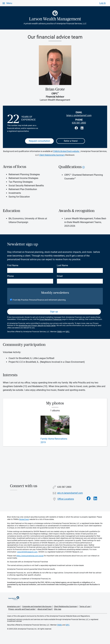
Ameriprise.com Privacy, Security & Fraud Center (37, 325)
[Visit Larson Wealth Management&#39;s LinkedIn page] (95, 499)
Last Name (62, 265)
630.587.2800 (79, 123)
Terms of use (85, 606)
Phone (10, 276)
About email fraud (45, 609)
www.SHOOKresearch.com (27, 552)
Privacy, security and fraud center (22, 609)
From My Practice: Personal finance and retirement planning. (39, 300)
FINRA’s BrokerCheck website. (66, 151)
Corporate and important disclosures (37, 606)
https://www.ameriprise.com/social (30, 556)
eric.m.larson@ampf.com (70, 493)
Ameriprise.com (14, 606)
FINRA (59, 332)
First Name (13, 265)
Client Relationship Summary (52, 155)
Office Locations (66, 499)
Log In (103, 3)
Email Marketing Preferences (51, 319)
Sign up (54, 312)
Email (60, 276)
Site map (58, 609)
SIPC (68, 332)
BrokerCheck (24, 519)
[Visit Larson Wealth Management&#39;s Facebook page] (89, 499)
